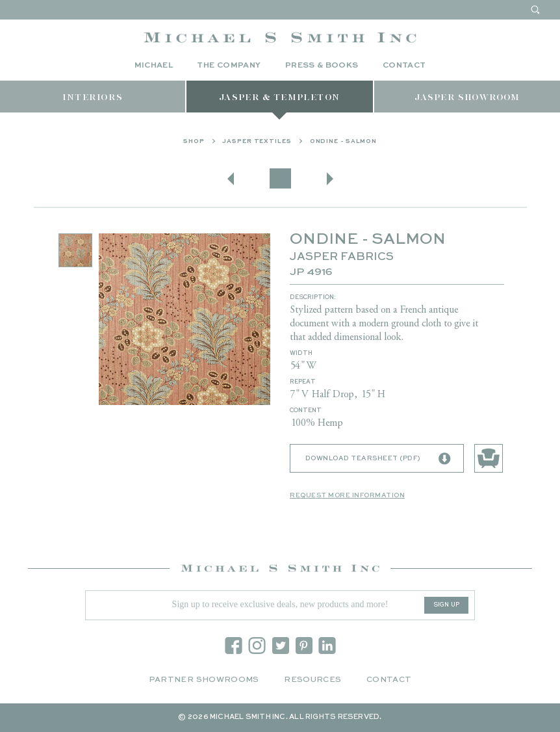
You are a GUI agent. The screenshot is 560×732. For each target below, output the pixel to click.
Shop (194, 141)
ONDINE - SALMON (344, 141)
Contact (404, 66)
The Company (229, 66)
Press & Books (322, 66)
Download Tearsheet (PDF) (378, 459)
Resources (312, 680)
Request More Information (347, 495)
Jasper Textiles (257, 141)
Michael (154, 66)
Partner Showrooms (204, 680)
